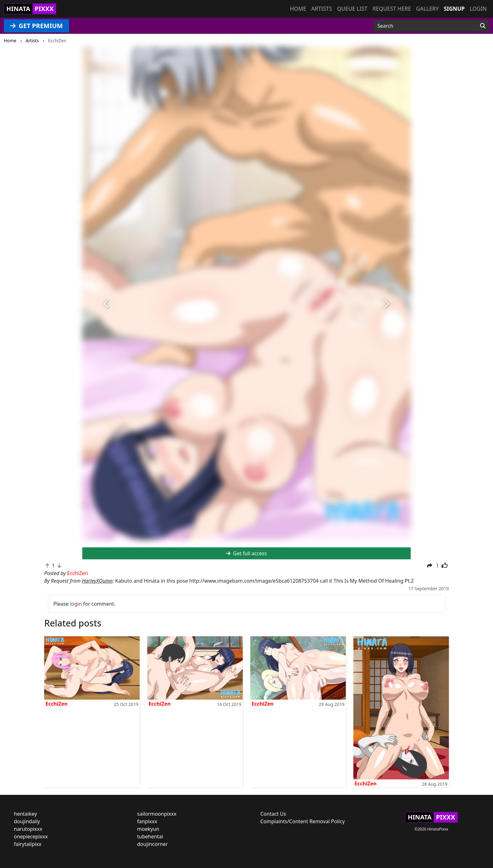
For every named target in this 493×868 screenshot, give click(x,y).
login (76, 604)
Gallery (427, 9)
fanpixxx (147, 821)
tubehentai (150, 836)
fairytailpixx (28, 844)
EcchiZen (56, 704)
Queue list (352, 9)
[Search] (483, 26)
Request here (392, 9)
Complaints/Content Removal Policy (303, 821)
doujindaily (27, 821)
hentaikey (25, 814)
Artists (322, 9)
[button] (107, 304)
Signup (454, 9)
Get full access (246, 553)
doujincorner (152, 844)
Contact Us (273, 814)
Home (298, 9)
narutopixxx (28, 829)
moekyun (148, 829)
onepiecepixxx (31, 836)
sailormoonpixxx (157, 814)
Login (478, 9)
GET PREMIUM (36, 26)
